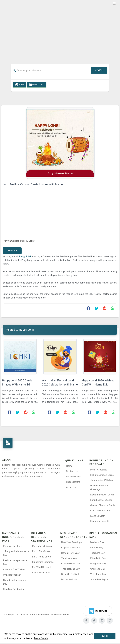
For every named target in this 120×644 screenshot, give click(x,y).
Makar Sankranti (70, 579)
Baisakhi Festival (70, 574)
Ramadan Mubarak (42, 546)
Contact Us (72, 471)
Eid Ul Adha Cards (41, 557)
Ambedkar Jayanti (100, 579)
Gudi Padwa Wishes (101, 511)
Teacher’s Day (97, 553)
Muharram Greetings (43, 562)
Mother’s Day (97, 542)
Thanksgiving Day (70, 569)
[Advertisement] (60, 30)
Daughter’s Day (98, 564)
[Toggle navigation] (114, 4)
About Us (71, 487)
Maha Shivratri (98, 516)
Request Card (73, 482)
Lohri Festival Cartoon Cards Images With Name (33, 184)
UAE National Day (12, 575)
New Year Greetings (71, 542)
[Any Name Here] (41, 241)
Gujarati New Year (71, 548)
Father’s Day (97, 548)
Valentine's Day (98, 574)
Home (19, 85)
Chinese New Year (71, 564)
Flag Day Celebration (14, 589)
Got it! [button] (105, 636)
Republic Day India (13, 546)
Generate (12, 251)
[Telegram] (97, 611)
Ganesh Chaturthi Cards (103, 505)
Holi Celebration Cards (102, 475)
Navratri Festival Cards (102, 495)
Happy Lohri (37, 85)
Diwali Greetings (99, 470)
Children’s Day (98, 569)
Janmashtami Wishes (102, 480)
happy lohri (25, 256)
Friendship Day (98, 558)
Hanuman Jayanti (99, 521)
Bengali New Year (70, 553)
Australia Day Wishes (14, 569)
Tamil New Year (69, 558)
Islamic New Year (41, 573)
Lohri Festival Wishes (101, 500)
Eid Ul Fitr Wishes (41, 551)
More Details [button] (41, 638)
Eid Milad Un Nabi (41, 567)
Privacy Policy (73, 477)
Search (99, 70)
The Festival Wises (59, 615)
